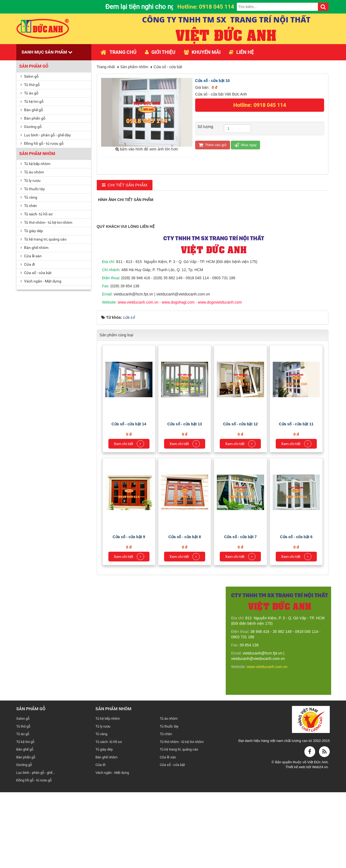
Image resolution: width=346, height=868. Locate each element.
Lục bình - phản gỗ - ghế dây (46, 135)
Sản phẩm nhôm (37, 154)
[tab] (125, 185)
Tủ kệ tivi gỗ (32, 101)
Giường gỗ (31, 127)
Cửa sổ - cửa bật (36, 273)
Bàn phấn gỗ (33, 118)
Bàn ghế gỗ (32, 110)
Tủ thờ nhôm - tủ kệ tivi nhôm (46, 222)
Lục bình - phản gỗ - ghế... (36, 848)
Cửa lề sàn (31, 256)
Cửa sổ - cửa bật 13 (185, 500)
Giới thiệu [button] (160, 52)
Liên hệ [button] (241, 52)
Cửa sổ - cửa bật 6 (296, 613)
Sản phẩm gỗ (34, 66)
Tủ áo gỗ (29, 93)
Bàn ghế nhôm (34, 248)
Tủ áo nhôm (32, 172)
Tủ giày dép (32, 231)
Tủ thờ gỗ (30, 85)
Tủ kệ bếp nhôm (35, 164)
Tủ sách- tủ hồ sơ (36, 214)
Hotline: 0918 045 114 (260, 105)
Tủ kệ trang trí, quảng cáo (44, 239)
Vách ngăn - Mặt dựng (41, 281)
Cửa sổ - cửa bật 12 (240, 500)
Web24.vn (320, 843)
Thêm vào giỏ (213, 145)
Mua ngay (245, 145)
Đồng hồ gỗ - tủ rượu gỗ (42, 143)
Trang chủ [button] (119, 52)
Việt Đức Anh (317, 838)
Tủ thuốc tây (33, 189)
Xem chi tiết (129, 520)
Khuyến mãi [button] (202, 52)
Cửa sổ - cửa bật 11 (296, 500)
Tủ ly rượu (31, 180)
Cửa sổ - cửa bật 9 (129, 613)
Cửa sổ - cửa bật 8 (185, 613)
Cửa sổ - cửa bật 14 (129, 500)
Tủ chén (29, 206)
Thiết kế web (296, 843)
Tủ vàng (29, 197)
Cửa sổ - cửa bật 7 (240, 613)
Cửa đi (28, 264)
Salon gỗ (30, 76)
